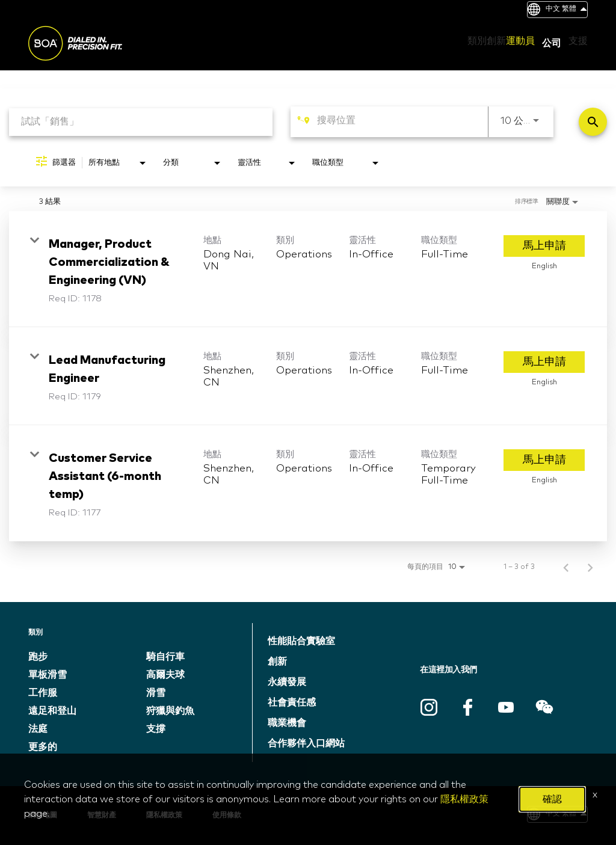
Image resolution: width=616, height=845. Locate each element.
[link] (308, 269)
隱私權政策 (164, 816)
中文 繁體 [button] (566, 9)
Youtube (506, 707)
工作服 (43, 693)
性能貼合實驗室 (301, 641)
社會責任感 (292, 702)
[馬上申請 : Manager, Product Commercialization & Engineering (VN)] (544, 246)
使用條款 (227, 816)
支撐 (156, 729)
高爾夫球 (165, 675)
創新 (277, 662)
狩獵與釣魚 (170, 711)
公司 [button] (552, 43)
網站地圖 (43, 816)
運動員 (520, 41)
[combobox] (141, 122)
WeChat (544, 707)
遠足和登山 (52, 711)
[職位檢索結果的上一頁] (566, 567)
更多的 (43, 747)
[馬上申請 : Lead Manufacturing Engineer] (544, 362)
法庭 (38, 729)
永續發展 (287, 682)
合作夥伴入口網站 (306, 743)
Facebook (467, 707)
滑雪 (156, 693)
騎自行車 (165, 657)
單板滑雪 (48, 675)
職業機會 (287, 723)
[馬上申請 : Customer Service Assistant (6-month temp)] (544, 460)
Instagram (429, 707)
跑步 (38, 657)
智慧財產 (102, 816)
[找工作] (593, 122)
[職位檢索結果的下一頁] (590, 567)
